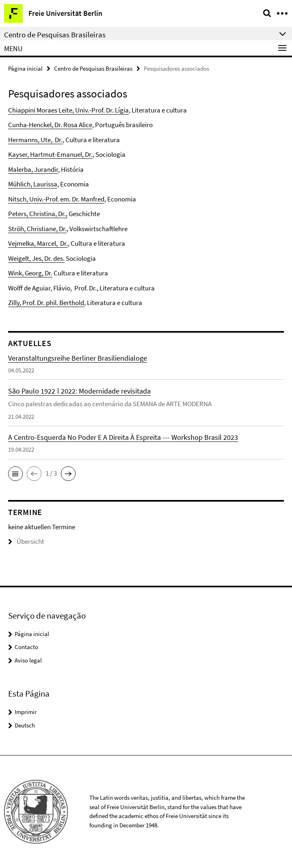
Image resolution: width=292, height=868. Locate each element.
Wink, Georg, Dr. (30, 273)
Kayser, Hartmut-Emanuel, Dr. (50, 154)
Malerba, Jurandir (33, 169)
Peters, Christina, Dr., (38, 214)
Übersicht (26, 541)
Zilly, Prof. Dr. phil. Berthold (46, 303)
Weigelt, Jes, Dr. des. (36, 258)
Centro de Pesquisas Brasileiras (93, 68)
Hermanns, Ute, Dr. (35, 140)
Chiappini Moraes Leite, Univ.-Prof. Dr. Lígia (68, 110)
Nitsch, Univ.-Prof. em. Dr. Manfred (56, 199)
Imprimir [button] (26, 712)
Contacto (26, 647)
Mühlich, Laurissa (33, 184)
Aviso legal (28, 660)
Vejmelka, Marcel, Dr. (38, 243)
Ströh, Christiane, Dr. (37, 229)
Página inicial (25, 68)
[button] (15, 474)
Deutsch (25, 725)
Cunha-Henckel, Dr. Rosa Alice (50, 125)
